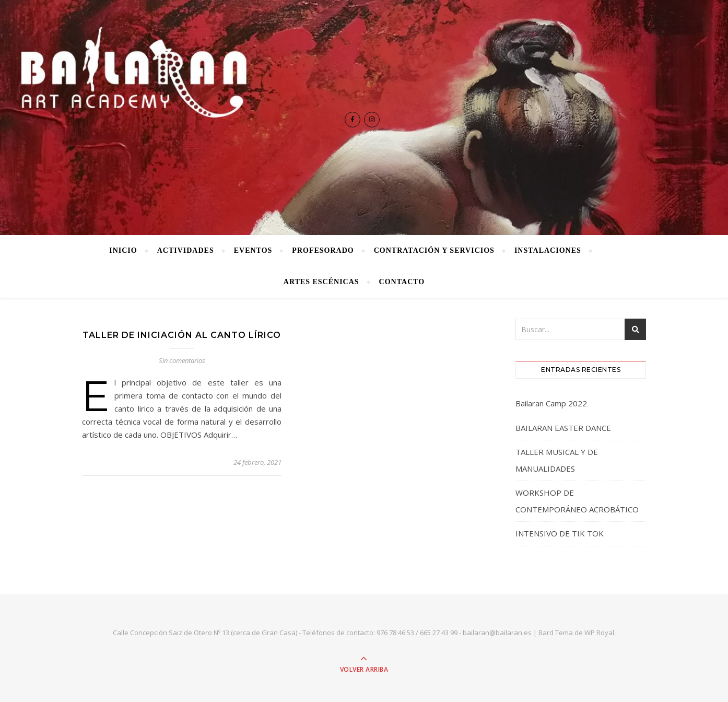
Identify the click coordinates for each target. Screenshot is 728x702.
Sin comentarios (182, 360)
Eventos (253, 250)
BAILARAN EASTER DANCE (563, 428)
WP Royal (599, 633)
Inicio (123, 250)
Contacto (402, 282)
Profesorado (323, 250)
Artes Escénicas (321, 282)
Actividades (186, 250)
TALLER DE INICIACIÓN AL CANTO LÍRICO (182, 335)
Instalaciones (548, 250)
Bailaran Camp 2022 (551, 403)
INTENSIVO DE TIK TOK (560, 533)
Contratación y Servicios (434, 250)
